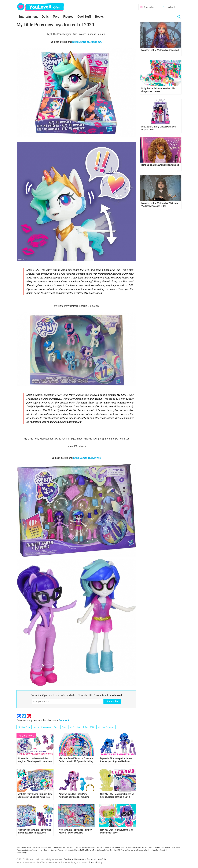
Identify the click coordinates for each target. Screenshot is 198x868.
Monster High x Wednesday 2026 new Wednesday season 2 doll (160, 205)
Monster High (62, 850)
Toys (56, 16)
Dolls (45, 16)
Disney (54, 847)
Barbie (23, 847)
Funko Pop (120, 847)
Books (99, 16)
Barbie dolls (30, 847)
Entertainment (28, 16)
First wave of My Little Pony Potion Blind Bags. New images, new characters (35, 831)
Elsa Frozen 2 (104, 847)
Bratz (50, 847)
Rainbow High (150, 850)
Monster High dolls (75, 850)
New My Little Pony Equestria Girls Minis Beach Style (117, 831)
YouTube (102, 859)
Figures (68, 16)
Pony (64, 727)
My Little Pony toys (106, 727)
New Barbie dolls (99, 850)
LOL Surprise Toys (158, 847)
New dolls (110, 850)
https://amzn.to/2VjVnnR (87, 458)
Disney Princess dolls (87, 847)
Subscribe (149, 7)
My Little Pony (24, 727)
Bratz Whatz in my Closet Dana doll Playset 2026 (158, 128)
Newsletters (80, 859)
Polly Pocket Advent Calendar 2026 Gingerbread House (158, 90)
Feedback (68, 859)
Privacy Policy (95, 862)
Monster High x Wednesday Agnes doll (160, 50)
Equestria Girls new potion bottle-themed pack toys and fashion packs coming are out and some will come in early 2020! (118, 760)
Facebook (170, 7)
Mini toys (168, 847)
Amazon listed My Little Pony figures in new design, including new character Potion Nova (74, 796)
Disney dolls (62, 847)
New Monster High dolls (136, 850)
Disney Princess (73, 847)
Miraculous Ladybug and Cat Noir (45, 850)
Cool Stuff (84, 16)
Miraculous (176, 847)
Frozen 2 (113, 847)
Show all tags (22, 852)
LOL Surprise (146, 847)
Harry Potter (129, 847)
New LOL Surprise (120, 850)
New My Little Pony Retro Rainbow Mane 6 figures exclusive (76, 831)
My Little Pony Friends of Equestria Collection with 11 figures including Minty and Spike (76, 760)
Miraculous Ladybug (24, 850)
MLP (72, 727)
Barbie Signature (41, 847)
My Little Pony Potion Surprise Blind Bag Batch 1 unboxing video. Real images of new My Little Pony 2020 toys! (35, 796)
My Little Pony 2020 (86, 727)
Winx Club (164, 850)
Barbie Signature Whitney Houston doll (160, 165)
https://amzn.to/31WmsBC (87, 42)
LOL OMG (138, 847)
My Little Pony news (42, 727)
